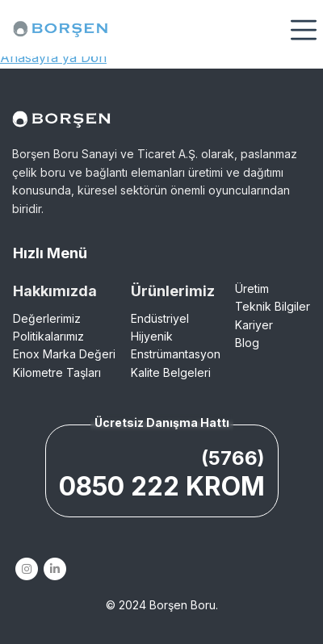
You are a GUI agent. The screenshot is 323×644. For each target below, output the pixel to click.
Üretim (252, 289)
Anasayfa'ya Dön (53, 57)
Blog (247, 343)
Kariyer (254, 325)
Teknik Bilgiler (273, 306)
